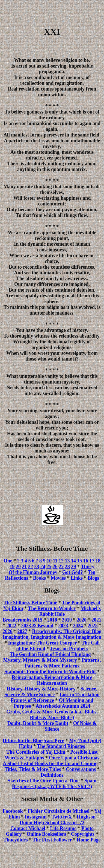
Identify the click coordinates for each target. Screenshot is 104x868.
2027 (22, 631)
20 (18, 567)
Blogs (93, 578)
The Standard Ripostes (61, 746)
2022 (11, 626)
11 (55, 561)
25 (49, 567)
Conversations (81, 769)
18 (98, 561)
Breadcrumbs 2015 (23, 620)
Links (77, 578)
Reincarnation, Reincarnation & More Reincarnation (52, 680)
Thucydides (16, 840)
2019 (67, 620)
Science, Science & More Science (51, 692)
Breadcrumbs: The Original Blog (67, 631)
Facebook (13, 811)
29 (73, 567)
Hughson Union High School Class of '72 (58, 820)
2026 (8, 631)
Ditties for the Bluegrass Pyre (33, 741)
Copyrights (83, 834)
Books (39, 578)
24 (43, 567)
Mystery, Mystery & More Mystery (40, 660)
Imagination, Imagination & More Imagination (52, 637)
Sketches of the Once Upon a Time (44, 781)
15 (80, 561)
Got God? (73, 572)
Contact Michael (28, 828)
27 (61, 567)
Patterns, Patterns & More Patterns (63, 663)
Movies (58, 578)
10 (49, 561)
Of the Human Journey (33, 572)
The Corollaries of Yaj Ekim (36, 752)
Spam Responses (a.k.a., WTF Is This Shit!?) (54, 784)
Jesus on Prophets (69, 649)
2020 (82, 620)
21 (24, 567)
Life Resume (63, 828)
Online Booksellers (46, 834)
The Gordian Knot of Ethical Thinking (50, 654)
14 (73, 561)
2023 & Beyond (37, 626)
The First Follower (52, 840)
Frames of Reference (32, 700)
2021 (96, 620)
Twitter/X (62, 817)
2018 (52, 620)
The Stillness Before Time (30, 603)
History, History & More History (41, 689)
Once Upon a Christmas (74, 758)
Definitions (52, 775)
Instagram (36, 817)
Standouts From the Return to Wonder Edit (50, 672)
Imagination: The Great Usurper (42, 643)
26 (55, 567)
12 (61, 561)
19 (12, 567)
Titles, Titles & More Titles (33, 769)
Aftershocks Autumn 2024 (63, 706)
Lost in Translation (79, 695)
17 (92, 561)
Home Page (89, 840)
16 (86, 561)
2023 (63, 626)
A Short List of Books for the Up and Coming (50, 764)
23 (37, 567)
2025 (93, 626)
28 (67, 567)
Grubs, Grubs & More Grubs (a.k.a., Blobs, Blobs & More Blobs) (52, 715)
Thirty (88, 567)
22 (31, 567)
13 (67, 561)
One (8, 561)
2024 (78, 626)
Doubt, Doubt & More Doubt (38, 723)
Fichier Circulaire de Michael (59, 811)
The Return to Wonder (52, 608)
